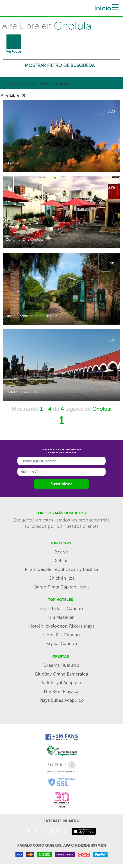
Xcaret (62, 553)
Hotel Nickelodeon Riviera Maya (62, 627)
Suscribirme (61, 485)
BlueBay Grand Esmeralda (62, 675)
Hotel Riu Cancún (61, 636)
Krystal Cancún (62, 644)
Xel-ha (62, 561)
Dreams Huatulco (61, 666)
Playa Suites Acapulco (61, 701)
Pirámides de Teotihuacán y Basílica (61, 570)
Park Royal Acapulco (62, 683)
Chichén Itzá (62, 579)
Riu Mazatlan (61, 618)
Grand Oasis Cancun (62, 609)
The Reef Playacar (62, 692)
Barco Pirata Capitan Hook (62, 588)
